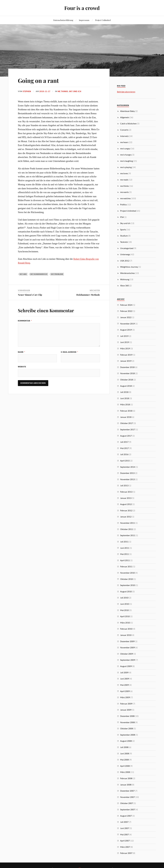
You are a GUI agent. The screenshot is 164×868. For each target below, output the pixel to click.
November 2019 (127, 324)
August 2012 (126, 504)
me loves (124, 173)
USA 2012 (125, 261)
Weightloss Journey (129, 267)
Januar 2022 (126, 317)
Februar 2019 (126, 355)
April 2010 (125, 616)
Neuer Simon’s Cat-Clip (30, 295)
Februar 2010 (126, 629)
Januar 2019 (126, 361)
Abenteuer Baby (127, 111)
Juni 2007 (125, 828)
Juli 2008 (124, 747)
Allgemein (125, 117)
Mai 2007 (124, 834)
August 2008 (126, 741)
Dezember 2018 (127, 367)
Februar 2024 (126, 305)
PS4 (122, 217)
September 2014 (128, 467)
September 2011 (128, 535)
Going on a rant (38, 80)
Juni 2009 (125, 679)
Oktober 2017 (127, 423)
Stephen (27, 91)
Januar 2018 (126, 417)
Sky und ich (75, 91)
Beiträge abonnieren (126, 92)
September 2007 (128, 809)
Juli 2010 (124, 598)
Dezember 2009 (127, 641)
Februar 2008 (126, 778)
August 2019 (126, 330)
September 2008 (128, 735)
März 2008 (125, 772)
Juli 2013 (124, 485)
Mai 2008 (124, 760)
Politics (123, 204)
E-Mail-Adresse (69, 352)
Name (21, 352)
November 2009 (127, 647)
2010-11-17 (45, 91)
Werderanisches (127, 273)
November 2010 (127, 573)
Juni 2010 (125, 604)
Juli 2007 (124, 822)
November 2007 (127, 797)
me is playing (126, 167)
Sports (123, 229)
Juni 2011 (125, 548)
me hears (124, 142)
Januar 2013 (126, 498)
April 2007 (125, 841)
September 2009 (128, 660)
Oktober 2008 (127, 728)
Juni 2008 (125, 753)
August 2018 (126, 386)
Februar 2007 (126, 853)
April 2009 (125, 691)
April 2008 (125, 766)
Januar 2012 (126, 517)
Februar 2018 (126, 411)
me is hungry (126, 155)
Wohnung (125, 279)
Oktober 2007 (127, 803)
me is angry (125, 148)
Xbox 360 (124, 285)
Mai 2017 (124, 448)
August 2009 (126, 666)
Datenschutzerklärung (63, 20)
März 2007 (125, 847)
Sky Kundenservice (39, 274)
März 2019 (125, 348)
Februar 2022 (126, 311)
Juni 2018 (125, 398)
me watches (125, 198)
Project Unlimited (103, 20)
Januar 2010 (126, 635)
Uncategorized (127, 248)
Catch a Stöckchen (128, 123)
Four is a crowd (82, 8)
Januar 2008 (126, 785)
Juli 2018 (124, 392)
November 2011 (127, 523)
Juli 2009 (124, 672)
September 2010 (128, 585)
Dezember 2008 (127, 716)
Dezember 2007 (127, 791)
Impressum (84, 20)
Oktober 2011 (127, 529)
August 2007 (126, 816)
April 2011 (125, 560)
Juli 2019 (124, 336)
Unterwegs (125, 254)
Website (22, 367)
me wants (124, 192)
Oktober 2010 (127, 579)
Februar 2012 (126, 510)
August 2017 (126, 436)
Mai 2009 (124, 685)
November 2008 (127, 722)
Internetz (124, 136)
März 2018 (125, 404)
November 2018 (127, 373)
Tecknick (124, 242)
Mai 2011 (124, 554)
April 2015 (125, 461)
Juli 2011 (124, 542)
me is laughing (126, 161)
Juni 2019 (125, 342)
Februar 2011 (126, 566)
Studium (124, 236)
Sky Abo (23, 274)
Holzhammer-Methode (88, 295)
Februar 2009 (126, 704)
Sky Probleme (57, 274)
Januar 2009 (126, 710)
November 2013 (127, 479)
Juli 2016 (124, 454)
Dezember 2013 (127, 473)
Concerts (124, 130)
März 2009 (125, 697)
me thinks (63, 91)
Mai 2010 (124, 610)
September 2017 (128, 429)
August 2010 (126, 591)
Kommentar (25, 321)
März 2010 (125, 623)
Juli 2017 (124, 442)
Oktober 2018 (127, 380)
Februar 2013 (126, 492)
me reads (124, 180)
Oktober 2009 (127, 654)
